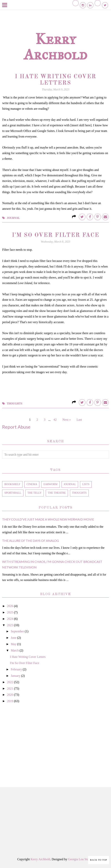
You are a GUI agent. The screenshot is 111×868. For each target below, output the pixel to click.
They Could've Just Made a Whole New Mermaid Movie (48, 519)
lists (86, 484)
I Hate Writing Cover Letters (28, 657)
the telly (35, 493)
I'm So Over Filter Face (55, 235)
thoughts (15, 404)
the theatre (57, 493)
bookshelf (12, 484)
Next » (67, 420)
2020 (10, 695)
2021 (10, 688)
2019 (10, 701)
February (17, 669)
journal (13, 218)
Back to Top (99, 860)
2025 (10, 612)
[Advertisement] (55, 741)
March (15, 650)
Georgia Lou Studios (81, 859)
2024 (10, 619)
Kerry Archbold (55, 47)
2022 (10, 682)
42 (55, 420)
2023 (10, 625)
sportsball (13, 493)
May (14, 644)
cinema (32, 484)
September (18, 631)
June (14, 638)
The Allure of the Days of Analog (31, 541)
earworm (50, 484)
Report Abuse (16, 427)
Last (79, 420)
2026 (10, 606)
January (16, 676)
